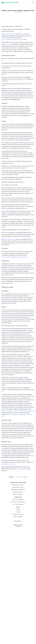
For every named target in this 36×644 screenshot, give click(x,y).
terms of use (7, 44)
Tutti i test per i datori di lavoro (18, 502)
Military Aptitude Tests (8, 34)
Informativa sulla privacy (18, 514)
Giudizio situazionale (18, 494)
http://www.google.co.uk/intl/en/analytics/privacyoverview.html (19, 411)
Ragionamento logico (18, 492)
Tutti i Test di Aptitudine (18, 500)
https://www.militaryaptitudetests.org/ (12, 39)
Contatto (18, 510)
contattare (18, 469)
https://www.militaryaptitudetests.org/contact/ (15, 257)
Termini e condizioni (18, 517)
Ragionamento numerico (18, 485)
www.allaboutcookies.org (8, 464)
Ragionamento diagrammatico (18, 490)
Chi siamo (18, 512)
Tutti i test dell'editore (18, 504)
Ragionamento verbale (18, 487)
